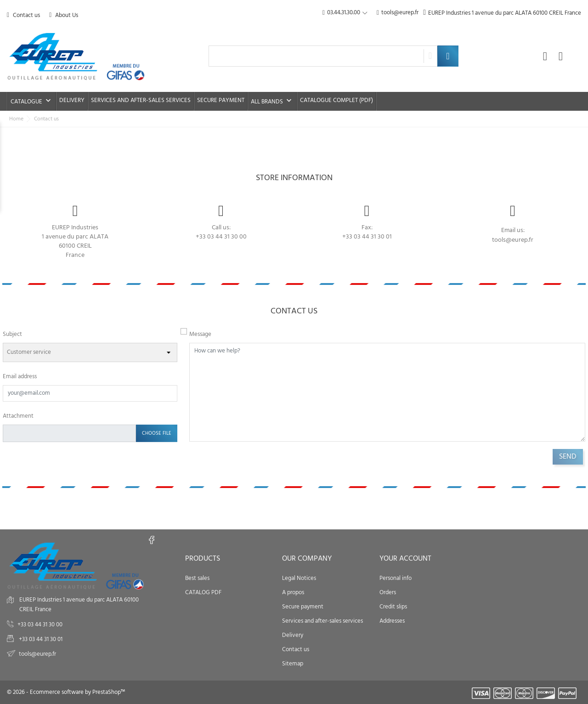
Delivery (72, 100)
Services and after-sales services (141, 100)
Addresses (392, 621)
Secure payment (221, 100)
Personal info (396, 578)
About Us (64, 15)
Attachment (18, 416)
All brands (272, 101)
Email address (20, 377)
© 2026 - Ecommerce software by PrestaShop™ (66, 692)
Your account (405, 559)
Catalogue (32, 101)
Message (200, 334)
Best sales (197, 578)
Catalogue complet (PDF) (336, 100)
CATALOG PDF (203, 593)
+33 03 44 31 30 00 (221, 237)
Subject (12, 334)
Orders (388, 593)
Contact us (23, 15)
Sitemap (293, 664)
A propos (293, 593)
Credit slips (393, 607)
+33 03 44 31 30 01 (40, 639)
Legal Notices (299, 578)
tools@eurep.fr (398, 13)
